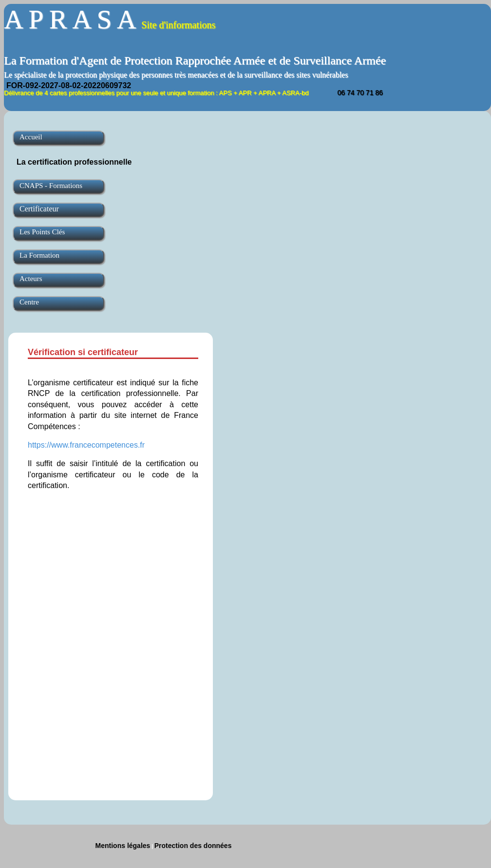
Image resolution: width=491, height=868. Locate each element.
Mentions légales (123, 846)
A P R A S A (110, 19)
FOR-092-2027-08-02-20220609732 (69, 85)
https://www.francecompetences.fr (86, 445)
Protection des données (193, 846)
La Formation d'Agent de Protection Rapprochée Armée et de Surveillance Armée (195, 60)
